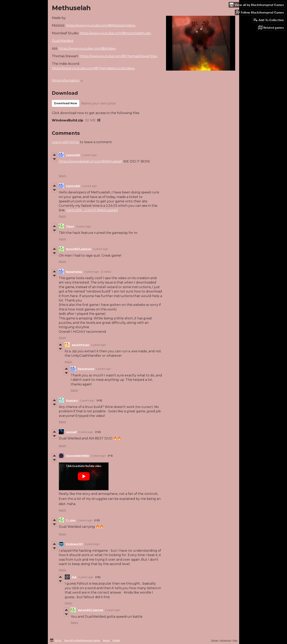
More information (67, 80)
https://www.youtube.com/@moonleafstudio (115, 33)
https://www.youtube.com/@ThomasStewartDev (118, 56)
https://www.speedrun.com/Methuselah (91, 161)
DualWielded (62, 41)
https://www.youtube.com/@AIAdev (87, 49)
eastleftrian (81, 345)
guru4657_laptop (79, 249)
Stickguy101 (74, 544)
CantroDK (73, 155)
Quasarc (72, 400)
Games (215, 640)
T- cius (71, 520)
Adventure (226, 640)
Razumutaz (74, 272)
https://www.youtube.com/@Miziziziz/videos (101, 25)
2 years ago (89, 155)
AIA (74, 577)
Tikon (70, 226)
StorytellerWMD (77, 456)
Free (235, 640)
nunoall (71, 432)
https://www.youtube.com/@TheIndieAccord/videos (93, 68)
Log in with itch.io (65, 142)
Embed (116, 640)
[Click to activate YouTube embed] (84, 476)
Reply (62, 176)
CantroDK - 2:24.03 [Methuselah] (92, 210)
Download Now (66, 103)
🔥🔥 (117, 438)
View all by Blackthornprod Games (82, 640)
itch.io (58, 640)
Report (106, 640)
